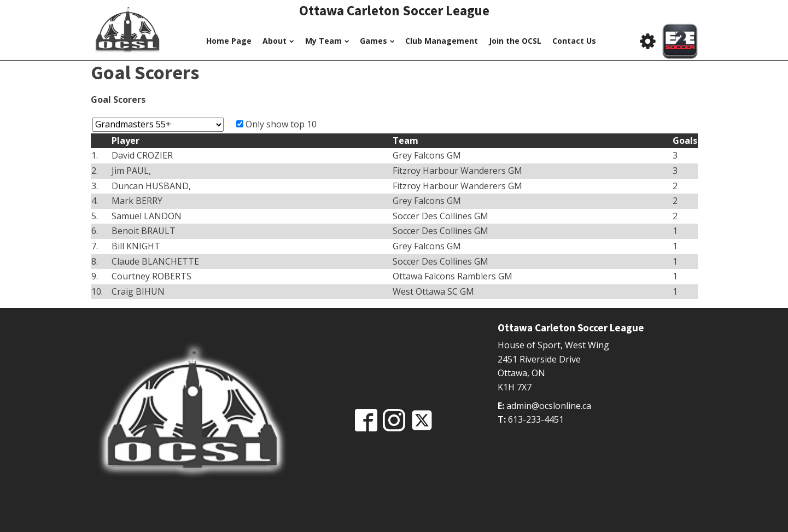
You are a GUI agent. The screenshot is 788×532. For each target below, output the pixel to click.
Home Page (229, 41)
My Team (327, 41)
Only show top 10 (281, 124)
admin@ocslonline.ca (549, 406)
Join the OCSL (515, 41)
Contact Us (574, 41)
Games (377, 41)
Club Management (442, 41)
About (278, 41)
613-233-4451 (536, 419)
